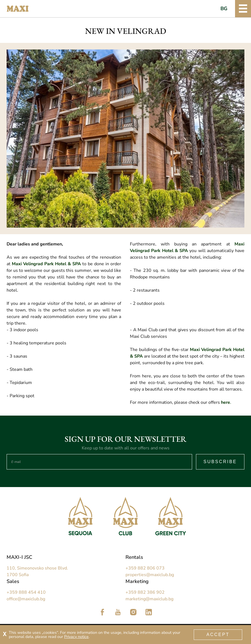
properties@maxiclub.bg (150, 575)
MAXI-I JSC (19, 557)
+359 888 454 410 (26, 592)
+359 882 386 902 (145, 592)
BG (224, 9)
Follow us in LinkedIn (149, 612)
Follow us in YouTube (118, 612)
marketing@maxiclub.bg (149, 599)
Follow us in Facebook (102, 612)
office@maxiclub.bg (26, 599)
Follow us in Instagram (133, 612)
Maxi (18, 9)
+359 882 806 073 (145, 568)
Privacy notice (76, 637)
